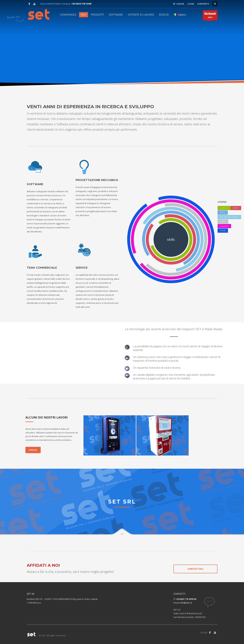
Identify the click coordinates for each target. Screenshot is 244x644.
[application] (72, 353)
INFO (210, 16)
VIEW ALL (33, 450)
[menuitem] (180, 15)
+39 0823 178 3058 (81, 4)
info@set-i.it (186, 603)
